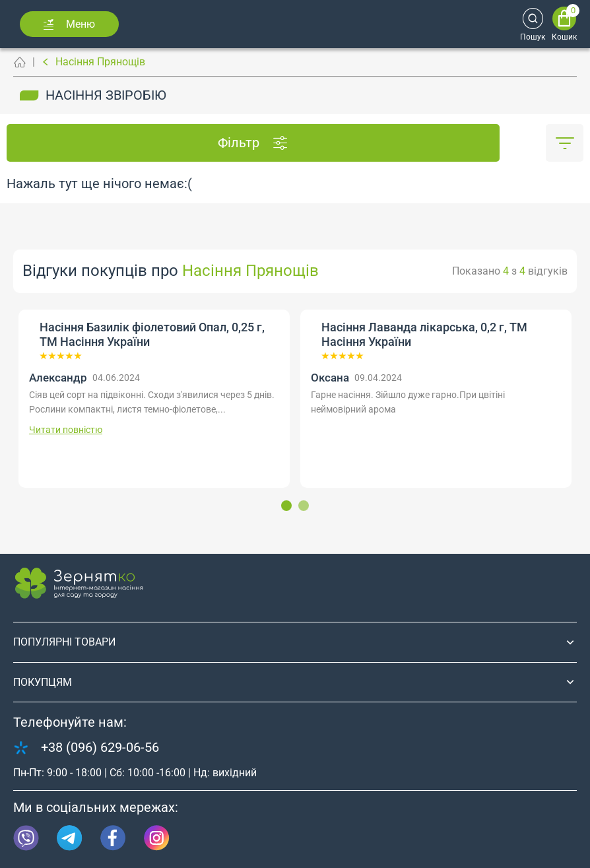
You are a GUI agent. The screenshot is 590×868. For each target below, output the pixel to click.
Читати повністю (66, 430)
